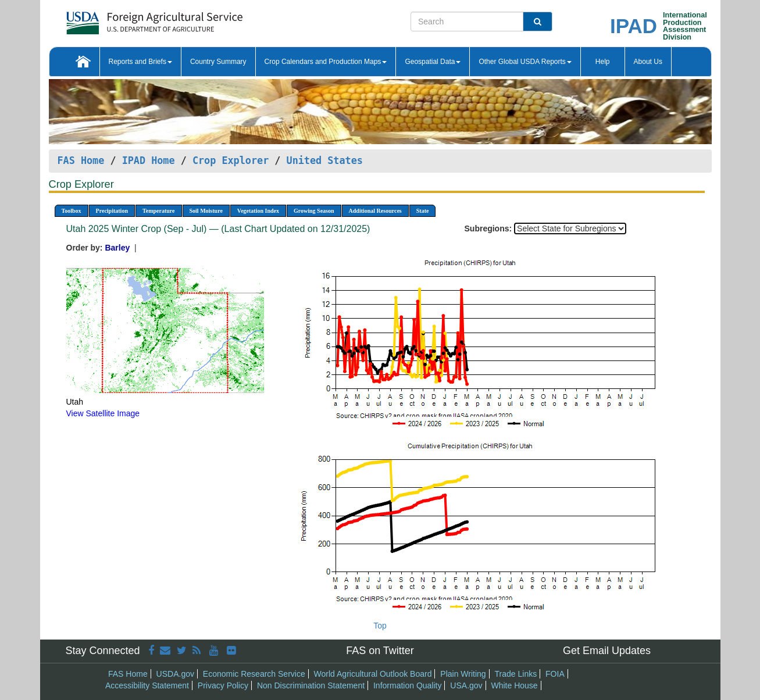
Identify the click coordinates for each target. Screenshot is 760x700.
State (423, 211)
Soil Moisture (206, 211)
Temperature (159, 211)
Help (603, 62)
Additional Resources (375, 211)
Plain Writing (463, 674)
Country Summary (218, 62)
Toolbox (72, 211)
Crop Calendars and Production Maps (326, 62)
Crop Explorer (231, 160)
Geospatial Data (433, 62)
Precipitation (112, 211)
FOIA (555, 674)
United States (325, 160)
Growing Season (314, 211)
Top (380, 626)
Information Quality (408, 685)
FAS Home (81, 160)
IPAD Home (149, 160)
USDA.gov (175, 674)
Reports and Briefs (140, 62)
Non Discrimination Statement (311, 685)
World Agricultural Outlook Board (373, 674)
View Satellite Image (103, 413)
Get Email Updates (607, 651)
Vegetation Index (258, 211)
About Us (648, 62)
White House (514, 685)
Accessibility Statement (147, 685)
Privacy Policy (223, 685)
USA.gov (466, 685)
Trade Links (516, 674)
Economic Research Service (254, 674)
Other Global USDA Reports (525, 62)
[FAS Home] (125, 19)
